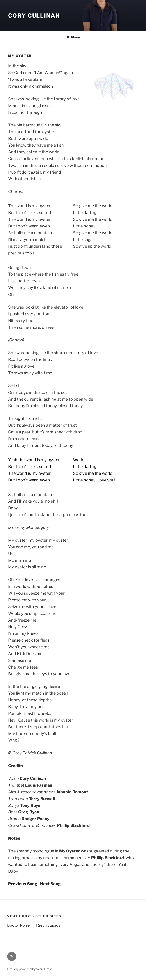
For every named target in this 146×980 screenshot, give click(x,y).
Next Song (50, 884)
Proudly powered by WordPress (30, 969)
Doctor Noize (18, 925)
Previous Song (23, 884)
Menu (73, 37)
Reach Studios (48, 925)
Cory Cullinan (34, 16)
